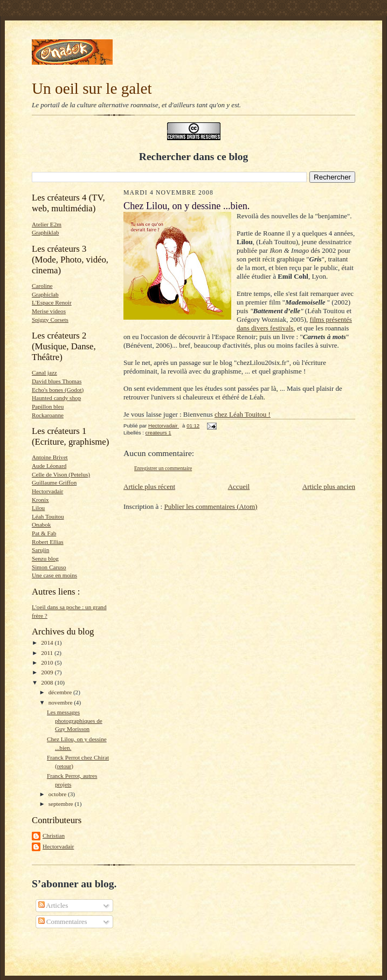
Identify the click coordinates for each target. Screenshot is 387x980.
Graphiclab (45, 294)
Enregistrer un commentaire (163, 468)
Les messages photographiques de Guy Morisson (75, 720)
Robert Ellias (48, 542)
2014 (48, 643)
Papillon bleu (48, 406)
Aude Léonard (49, 466)
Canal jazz (44, 372)
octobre (58, 794)
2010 (48, 662)
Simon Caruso (49, 567)
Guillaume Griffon (54, 482)
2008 (48, 682)
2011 (48, 653)
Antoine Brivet (50, 457)
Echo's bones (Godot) (58, 390)
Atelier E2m (47, 224)
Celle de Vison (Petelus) (61, 474)
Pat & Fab (44, 533)
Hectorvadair (47, 491)
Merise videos (49, 311)
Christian (54, 836)
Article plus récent (149, 486)
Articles (53, 905)
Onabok (41, 524)
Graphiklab (45, 232)
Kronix (40, 500)
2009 (48, 672)
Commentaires (63, 922)
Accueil (239, 486)
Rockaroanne (48, 415)
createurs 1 (158, 433)
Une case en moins (54, 575)
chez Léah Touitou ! (243, 414)
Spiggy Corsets (50, 320)
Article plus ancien (329, 486)
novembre (61, 702)
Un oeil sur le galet (92, 88)
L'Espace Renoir (52, 302)
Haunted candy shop (56, 398)
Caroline (42, 286)
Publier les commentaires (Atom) (210, 506)
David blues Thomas (57, 381)
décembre (61, 692)
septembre (62, 804)
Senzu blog (45, 558)
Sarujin (40, 550)
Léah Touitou (48, 516)
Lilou (38, 508)
